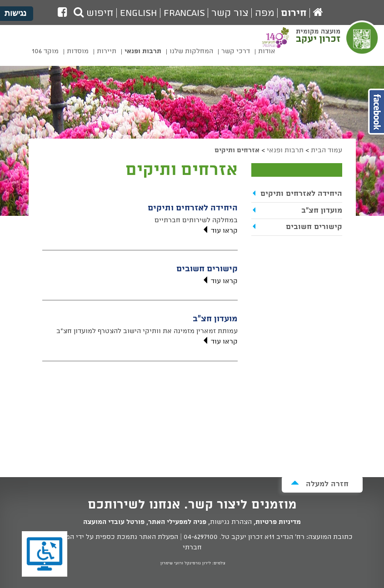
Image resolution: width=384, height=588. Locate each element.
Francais (184, 13)
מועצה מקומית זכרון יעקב (338, 44)
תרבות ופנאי (285, 150)
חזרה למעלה (320, 484)
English (139, 13)
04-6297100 (201, 537)
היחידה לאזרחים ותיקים (193, 208)
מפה (265, 13)
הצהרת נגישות (231, 522)
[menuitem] (267, 53)
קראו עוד (220, 231)
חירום (294, 13)
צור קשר (230, 13)
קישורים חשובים (207, 269)
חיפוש (94, 13)
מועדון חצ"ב (215, 319)
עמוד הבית (327, 150)
